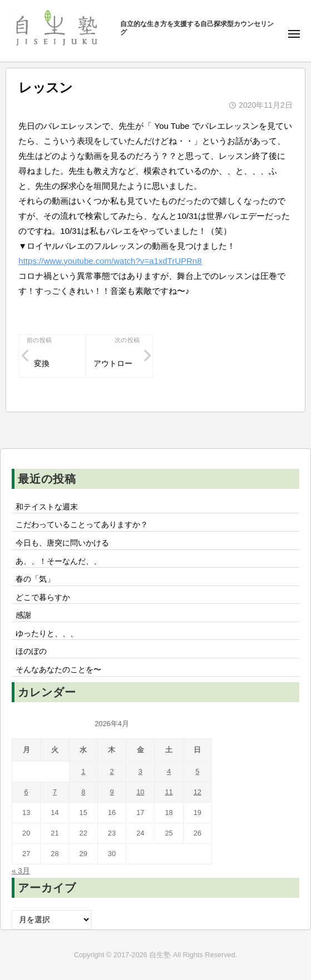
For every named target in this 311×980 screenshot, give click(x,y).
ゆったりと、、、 (47, 634)
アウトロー (113, 364)
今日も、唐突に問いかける (62, 543)
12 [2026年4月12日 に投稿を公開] (198, 792)
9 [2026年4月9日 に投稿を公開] (112, 792)
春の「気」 (35, 579)
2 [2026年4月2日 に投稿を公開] (112, 771)
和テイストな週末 (47, 507)
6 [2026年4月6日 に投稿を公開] (26, 792)
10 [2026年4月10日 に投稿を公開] (140, 792)
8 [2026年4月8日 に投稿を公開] (83, 792)
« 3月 (21, 871)
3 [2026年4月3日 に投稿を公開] (140, 771)
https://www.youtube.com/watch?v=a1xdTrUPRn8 (110, 261)
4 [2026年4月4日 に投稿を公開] (169, 771)
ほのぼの (31, 651)
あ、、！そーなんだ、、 (58, 561)
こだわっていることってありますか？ (82, 525)
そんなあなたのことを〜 (58, 670)
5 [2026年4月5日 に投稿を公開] (197, 771)
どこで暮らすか (43, 597)
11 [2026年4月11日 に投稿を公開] (169, 792)
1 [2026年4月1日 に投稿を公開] (83, 771)
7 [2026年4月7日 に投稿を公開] (55, 792)
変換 (42, 364)
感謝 (23, 615)
